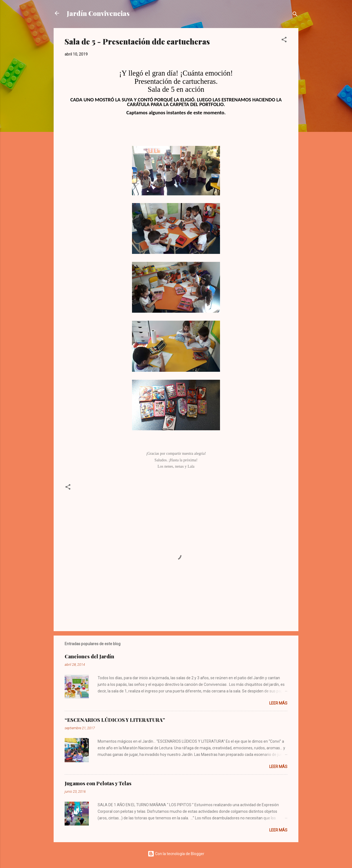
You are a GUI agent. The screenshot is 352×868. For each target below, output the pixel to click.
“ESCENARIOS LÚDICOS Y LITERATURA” (115, 720)
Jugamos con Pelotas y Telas (98, 783)
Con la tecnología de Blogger (176, 854)
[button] (284, 41)
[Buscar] (295, 15)
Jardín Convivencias (98, 13)
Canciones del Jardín (89, 656)
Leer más (278, 703)
